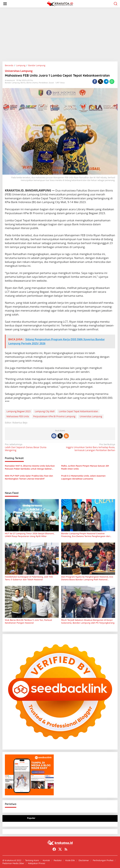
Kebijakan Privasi (36, 863)
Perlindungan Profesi (103, 860)
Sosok (51, 83)
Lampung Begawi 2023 (18, 411)
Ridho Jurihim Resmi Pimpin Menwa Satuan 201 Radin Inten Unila (85, 467)
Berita (23, 83)
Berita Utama (32, 83)
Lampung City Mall (45, 411)
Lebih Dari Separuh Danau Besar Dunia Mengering (31, 447)
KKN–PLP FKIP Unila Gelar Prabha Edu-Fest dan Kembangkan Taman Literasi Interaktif (29, 477)
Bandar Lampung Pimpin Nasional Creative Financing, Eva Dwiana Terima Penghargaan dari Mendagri (86, 535)
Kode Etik (70, 860)
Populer (31, 818)
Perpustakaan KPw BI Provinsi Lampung (54, 416)
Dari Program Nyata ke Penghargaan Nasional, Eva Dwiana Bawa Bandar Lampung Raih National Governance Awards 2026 (87, 578)
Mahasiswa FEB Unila (18, 416)
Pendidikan (43, 83)
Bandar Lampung (12, 83)
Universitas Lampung (19, 71)
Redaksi (58, 860)
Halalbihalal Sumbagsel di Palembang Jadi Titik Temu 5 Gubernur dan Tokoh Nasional (29, 578)
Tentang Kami (32, 860)
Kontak (46, 860)
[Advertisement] (60, 34)
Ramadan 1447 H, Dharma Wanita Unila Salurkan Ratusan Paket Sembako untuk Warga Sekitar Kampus (30, 467)
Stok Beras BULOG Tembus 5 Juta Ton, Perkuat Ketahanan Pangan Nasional (28, 621)
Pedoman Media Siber (13, 863)
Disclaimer (84, 860)
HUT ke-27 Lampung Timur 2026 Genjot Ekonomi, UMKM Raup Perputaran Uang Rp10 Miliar (30, 535)
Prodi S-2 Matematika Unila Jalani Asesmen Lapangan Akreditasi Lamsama (83, 477)
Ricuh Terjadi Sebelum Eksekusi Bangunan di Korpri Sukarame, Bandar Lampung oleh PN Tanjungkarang (88, 621)
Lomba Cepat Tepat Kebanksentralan (78, 411)
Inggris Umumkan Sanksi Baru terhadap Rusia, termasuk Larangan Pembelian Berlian (89, 447)
